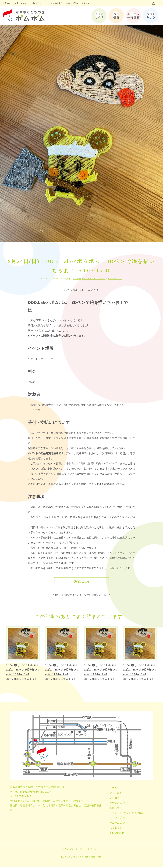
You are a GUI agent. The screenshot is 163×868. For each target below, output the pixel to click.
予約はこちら (81, 582)
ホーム (113, 788)
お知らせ (77, 279)
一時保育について (119, 803)
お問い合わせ (117, 833)
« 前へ (56, 595)
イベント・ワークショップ (94, 279)
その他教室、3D (115, 279)
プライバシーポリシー (73, 850)
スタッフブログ (118, 818)
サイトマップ (94, 850)
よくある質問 (117, 828)
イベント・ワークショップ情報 (127, 813)
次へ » (107, 595)
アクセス (115, 798)
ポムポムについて (119, 823)
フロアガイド (117, 793)
